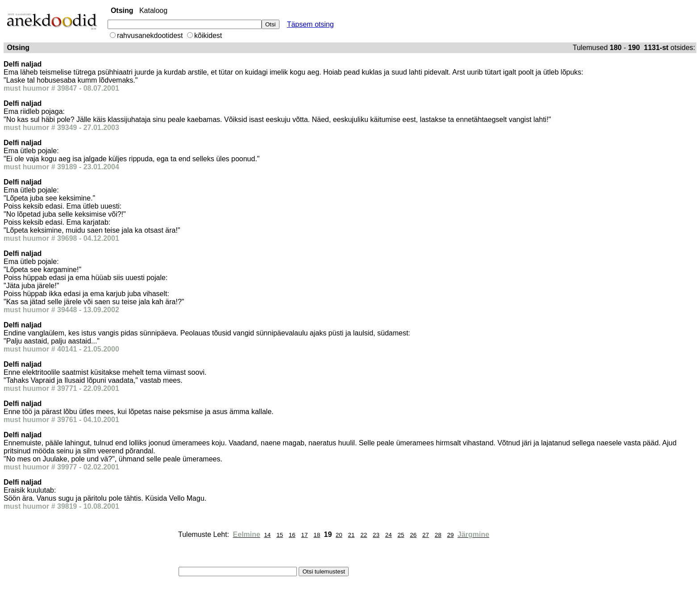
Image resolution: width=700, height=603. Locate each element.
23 (376, 535)
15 (280, 535)
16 (292, 535)
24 (389, 535)
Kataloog (153, 10)
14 (267, 535)
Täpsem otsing (310, 24)
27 (426, 535)
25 (401, 535)
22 (364, 535)
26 (413, 535)
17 (305, 535)
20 (339, 535)
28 (438, 535)
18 (317, 535)
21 (352, 535)
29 (450, 535)
